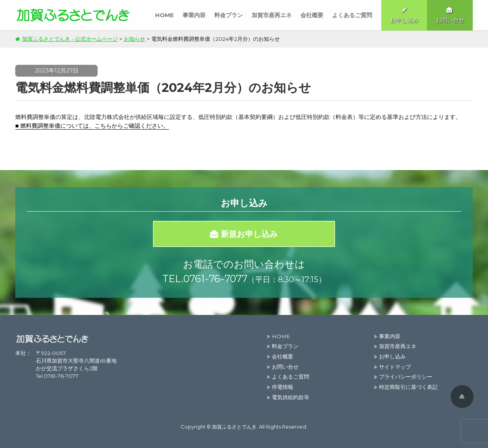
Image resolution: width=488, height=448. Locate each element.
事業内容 (194, 15)
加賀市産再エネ (272, 15)
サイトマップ (395, 367)
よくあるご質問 (352, 15)
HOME (165, 15)
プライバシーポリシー (406, 377)
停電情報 (283, 387)
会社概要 (312, 15)
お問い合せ (285, 367)
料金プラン (229, 15)
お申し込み (392, 356)
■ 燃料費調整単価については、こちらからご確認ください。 (92, 126)
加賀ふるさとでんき (234, 427)
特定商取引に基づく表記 (408, 387)
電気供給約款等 (291, 397)
